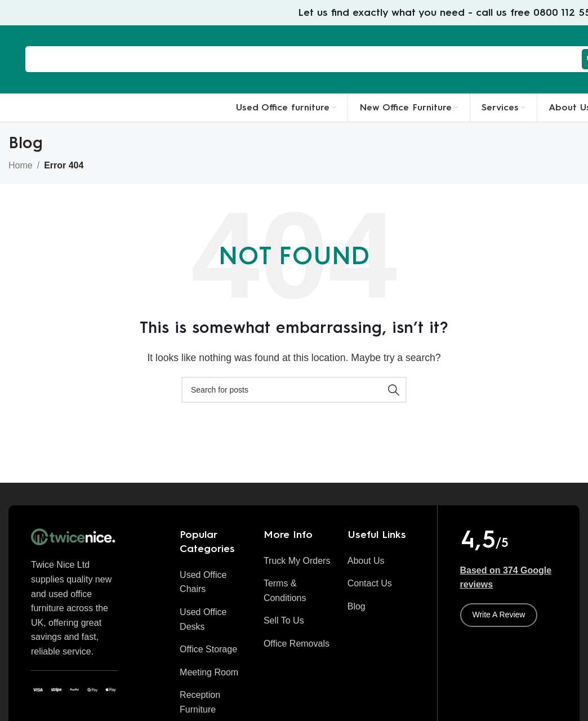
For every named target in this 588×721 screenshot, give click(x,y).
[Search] (294, 390)
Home (21, 165)
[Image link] (74, 537)
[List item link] (213, 582)
